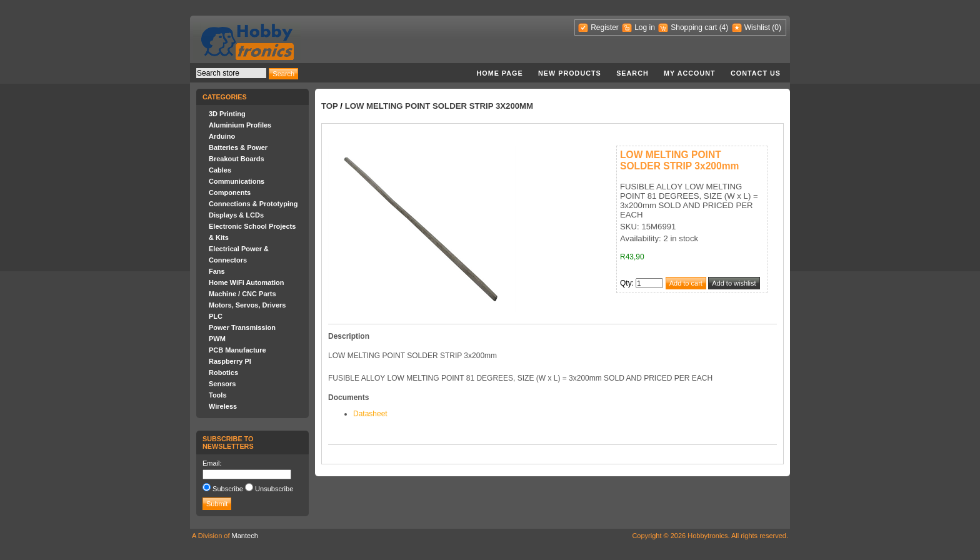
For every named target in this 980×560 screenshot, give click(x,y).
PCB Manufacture (237, 350)
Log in (645, 27)
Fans (217, 271)
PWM (217, 339)
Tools (218, 395)
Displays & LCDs (236, 215)
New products (570, 73)
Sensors (222, 384)
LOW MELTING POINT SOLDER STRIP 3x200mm (439, 106)
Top (330, 106)
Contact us (756, 73)
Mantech (245, 536)
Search (632, 73)
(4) (724, 27)
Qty (626, 283)
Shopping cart (694, 27)
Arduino (222, 136)
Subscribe (228, 489)
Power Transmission (242, 327)
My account (690, 73)
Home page (499, 73)
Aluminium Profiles (240, 125)
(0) (777, 27)
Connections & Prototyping (253, 204)
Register (605, 27)
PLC (216, 316)
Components (230, 192)
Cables (220, 170)
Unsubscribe (274, 489)
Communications (237, 181)
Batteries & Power (238, 147)
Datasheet (370, 414)
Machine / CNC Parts (242, 294)
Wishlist (757, 27)
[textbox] (231, 73)
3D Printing (227, 114)
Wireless (223, 406)
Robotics (223, 372)
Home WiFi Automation (246, 282)
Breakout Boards (237, 159)
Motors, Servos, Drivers (247, 305)
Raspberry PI (230, 361)
